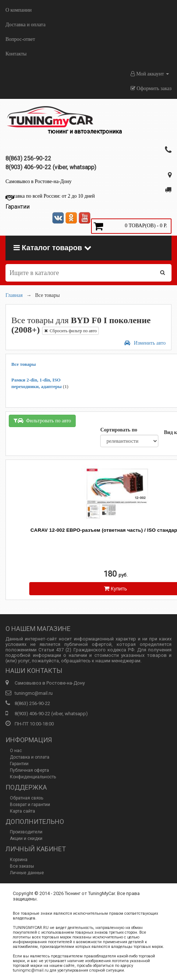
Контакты (16, 54)
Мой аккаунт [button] (150, 74)
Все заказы (22, 866)
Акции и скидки (26, 838)
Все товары (24, 364)
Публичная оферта (29, 770)
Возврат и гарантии (30, 805)
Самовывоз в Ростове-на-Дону (39, 181)
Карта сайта (22, 811)
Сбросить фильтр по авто (71, 331)
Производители (26, 832)
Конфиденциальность (33, 777)
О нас (16, 751)
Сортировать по (119, 430)
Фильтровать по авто (42, 421)
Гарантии (19, 764)
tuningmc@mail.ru (34, 693)
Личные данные (27, 873)
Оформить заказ (151, 88)
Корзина (19, 860)
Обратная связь (27, 798)
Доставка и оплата (25, 25)
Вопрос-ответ (20, 39)
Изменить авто (145, 343)
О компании (18, 10)
